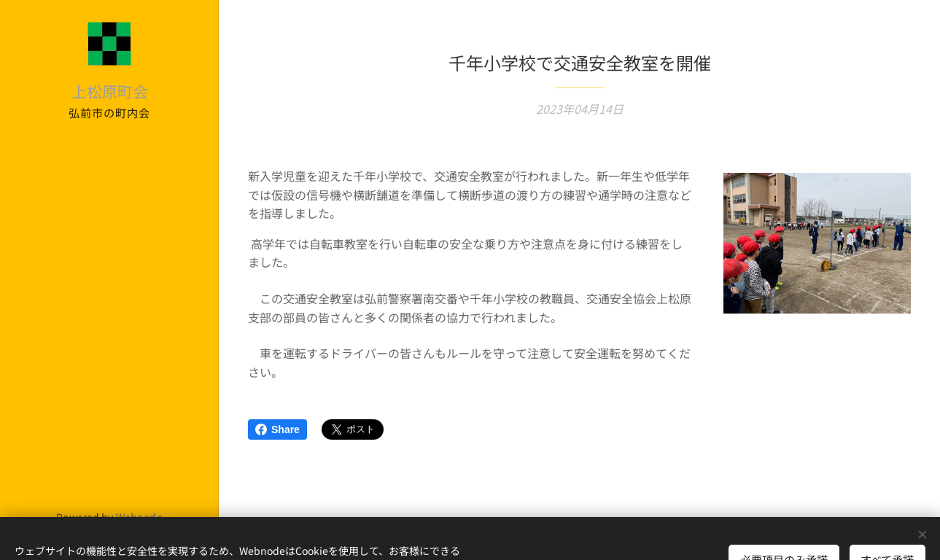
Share (277, 429)
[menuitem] (109, 240)
